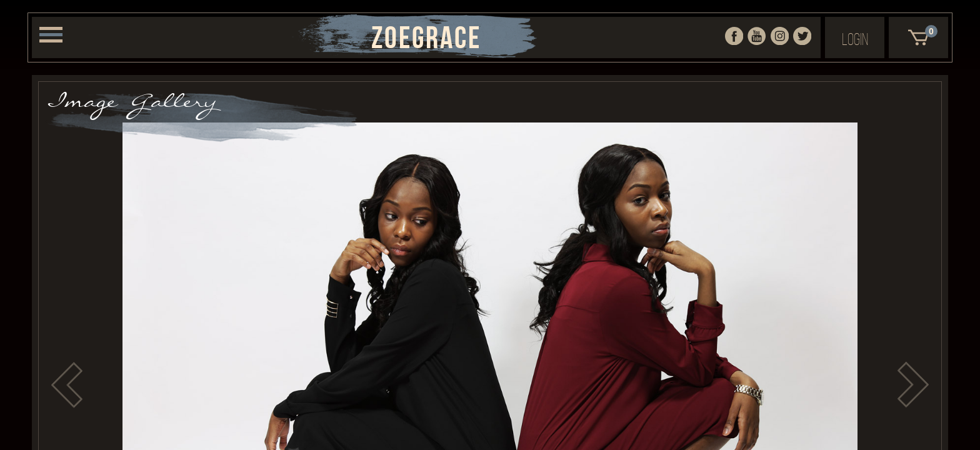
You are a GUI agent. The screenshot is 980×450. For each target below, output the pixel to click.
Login (855, 39)
